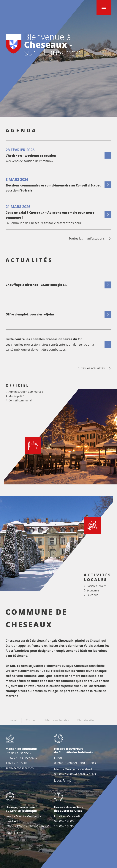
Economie (93, 590)
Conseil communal (20, 400)
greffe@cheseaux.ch (20, 768)
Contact (31, 720)
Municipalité (16, 396)
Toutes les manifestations (90, 238)
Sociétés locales (97, 586)
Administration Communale (26, 392)
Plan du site (86, 720)
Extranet (12, 720)
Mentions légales (57, 720)
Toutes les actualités (94, 368)
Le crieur (92, 595)
